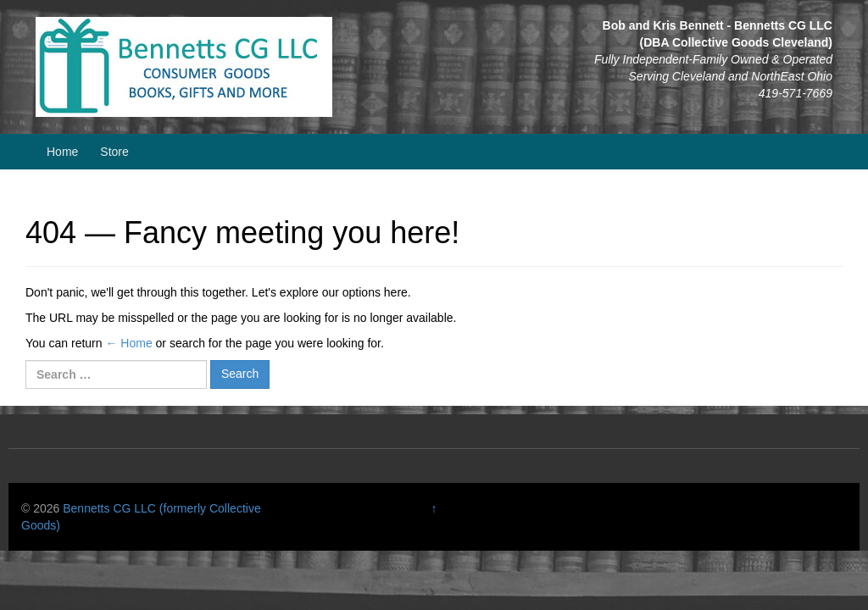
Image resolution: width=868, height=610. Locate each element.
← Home (128, 343)
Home (62, 152)
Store (114, 152)
